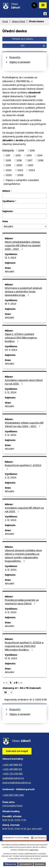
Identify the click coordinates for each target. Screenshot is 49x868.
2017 (30, 160)
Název (6, 191)
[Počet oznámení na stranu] (8, 692)
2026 (20, 175)
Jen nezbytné (25, 864)
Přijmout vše (10, 864)
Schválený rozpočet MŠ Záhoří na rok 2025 (24, 510)
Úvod (5, 21)
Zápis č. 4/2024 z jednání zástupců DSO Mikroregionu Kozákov (21, 338)
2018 (41, 160)
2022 (9, 170)
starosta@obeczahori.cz (17, 783)
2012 (18, 155)
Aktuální (9, 271)
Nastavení (40, 864)
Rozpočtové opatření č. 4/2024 (23, 467)
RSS (33, 46)
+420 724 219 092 (13, 774)
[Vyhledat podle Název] (24, 196)
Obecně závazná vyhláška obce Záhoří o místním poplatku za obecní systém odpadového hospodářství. (23, 556)
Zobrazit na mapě (17, 751)
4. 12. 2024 (11, 570)
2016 (19, 160)
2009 (21, 150)
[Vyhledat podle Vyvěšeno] (24, 206)
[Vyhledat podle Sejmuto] (24, 216)
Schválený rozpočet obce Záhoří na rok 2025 (24, 382)
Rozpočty (15, 57)
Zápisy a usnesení (20, 62)
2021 (31, 165)
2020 (19, 165)
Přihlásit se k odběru (29, 39)
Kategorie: (8, 150)
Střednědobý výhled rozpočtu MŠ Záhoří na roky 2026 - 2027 (24, 425)
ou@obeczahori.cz (13, 778)
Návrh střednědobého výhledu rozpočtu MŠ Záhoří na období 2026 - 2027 (23, 245)
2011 (8, 155)
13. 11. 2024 (11, 258)
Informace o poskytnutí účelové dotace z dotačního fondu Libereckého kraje (23, 292)
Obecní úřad (18, 21)
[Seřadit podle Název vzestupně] (11, 190)
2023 (20, 170)
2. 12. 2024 (11, 392)
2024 (32, 170)
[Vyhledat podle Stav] (24, 227)
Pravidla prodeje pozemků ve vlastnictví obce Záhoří (22, 602)
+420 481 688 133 (12, 769)
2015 (8, 160)
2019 (8, 165)
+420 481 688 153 (12, 765)
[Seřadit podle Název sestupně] (11, 191)
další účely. (34, 850)
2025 (9, 175)
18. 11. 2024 (11, 304)
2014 (40, 155)
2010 (32, 150)
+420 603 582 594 (13, 795)
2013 (29, 155)
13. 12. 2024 (11, 658)
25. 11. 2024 (11, 350)
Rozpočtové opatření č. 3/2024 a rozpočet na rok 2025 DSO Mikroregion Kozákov (24, 646)
